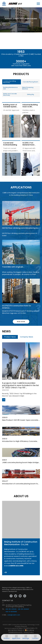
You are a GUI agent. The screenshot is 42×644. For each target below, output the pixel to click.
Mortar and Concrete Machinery (10, 94)
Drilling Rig (30, 94)
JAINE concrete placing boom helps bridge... (21, 462)
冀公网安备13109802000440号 (21, 631)
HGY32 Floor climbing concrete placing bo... (21, 228)
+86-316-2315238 (11, 609)
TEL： (4, 609)
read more (21, 322)
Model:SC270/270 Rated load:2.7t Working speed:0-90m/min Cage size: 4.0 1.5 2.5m (21, 312)
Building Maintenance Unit (10, 88)
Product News (10, 337)
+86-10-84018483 (11, 612)
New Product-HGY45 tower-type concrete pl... (22, 420)
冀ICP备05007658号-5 (16, 630)
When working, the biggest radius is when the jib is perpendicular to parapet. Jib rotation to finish (20, 273)
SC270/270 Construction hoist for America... (17, 307)
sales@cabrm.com (14, 615)
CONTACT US (8, 600)
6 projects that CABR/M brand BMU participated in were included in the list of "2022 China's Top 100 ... (21, 385)
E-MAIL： (5, 615)
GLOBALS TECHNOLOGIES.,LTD (27, 628)
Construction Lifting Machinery (10, 82)
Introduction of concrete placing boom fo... (21, 484)
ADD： (4, 605)
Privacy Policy (29, 632)
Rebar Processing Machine (28, 88)
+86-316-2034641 (23, 609)
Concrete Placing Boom (30, 82)
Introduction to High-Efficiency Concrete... (20, 441)
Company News (26, 337)
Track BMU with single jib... (13, 267)
